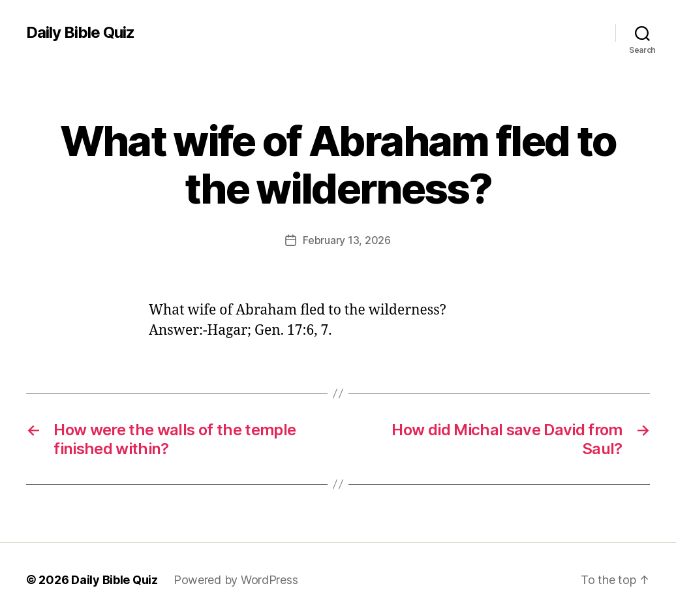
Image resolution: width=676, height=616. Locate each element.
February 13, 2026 (346, 240)
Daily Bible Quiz (80, 33)
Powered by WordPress (236, 579)
